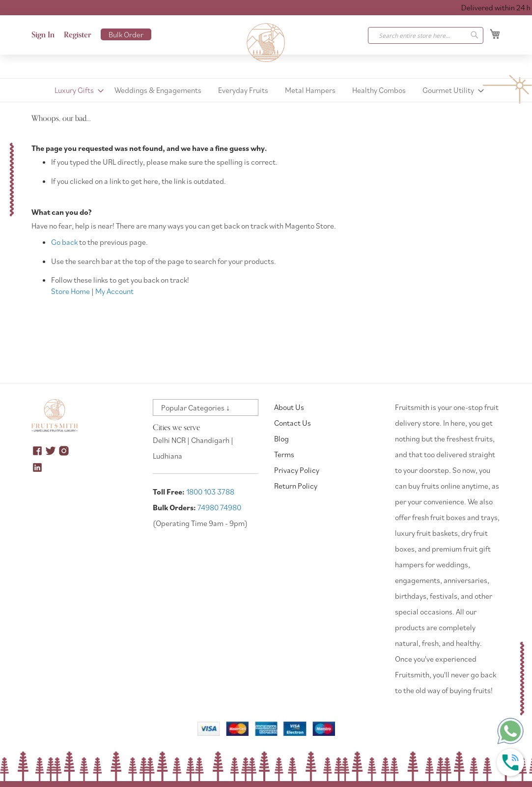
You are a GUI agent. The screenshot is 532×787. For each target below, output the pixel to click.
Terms (284, 454)
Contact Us (293, 423)
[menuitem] (76, 90)
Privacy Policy (297, 470)
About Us (289, 407)
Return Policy (296, 486)
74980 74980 (219, 507)
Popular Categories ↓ (196, 408)
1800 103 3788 (210, 492)
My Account (114, 291)
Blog (281, 438)
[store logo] (266, 43)
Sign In (43, 35)
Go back (64, 242)
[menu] (266, 90)
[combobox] (426, 35)
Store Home (70, 291)
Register (78, 35)
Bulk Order (126, 34)
